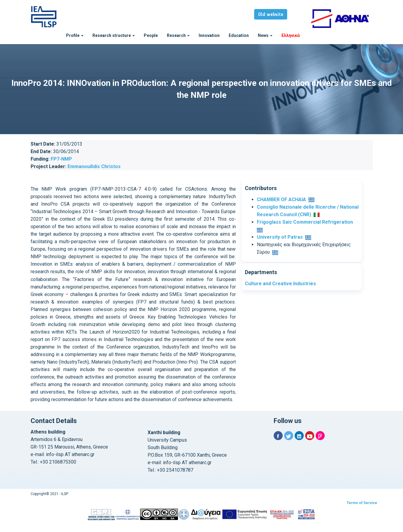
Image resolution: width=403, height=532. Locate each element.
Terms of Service (362, 503)
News (265, 35)
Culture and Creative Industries (280, 284)
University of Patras (280, 237)
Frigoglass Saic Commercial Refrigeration (305, 222)
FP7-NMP (61, 159)
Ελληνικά (291, 35)
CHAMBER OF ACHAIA (281, 199)
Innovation (209, 35)
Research (178, 35)
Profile (75, 35)
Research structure (114, 35)
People (151, 35)
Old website (271, 15)
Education (239, 35)
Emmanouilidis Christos (94, 166)
